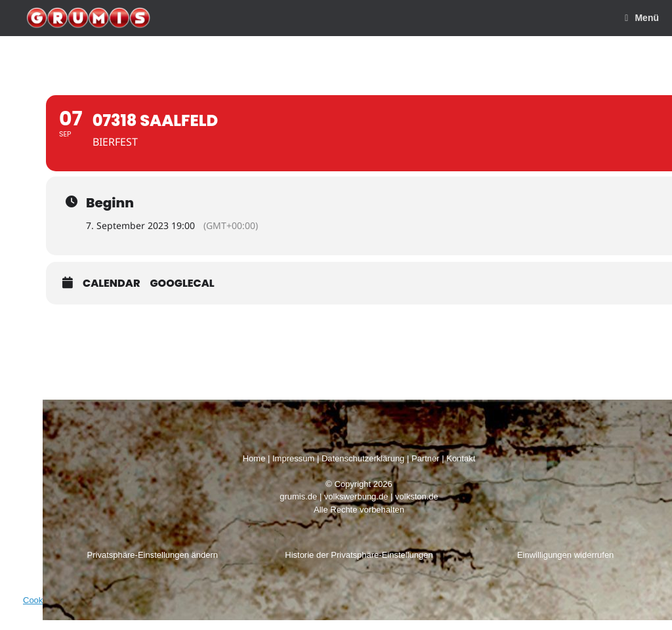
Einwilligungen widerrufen (565, 555)
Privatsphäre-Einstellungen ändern (153, 555)
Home (254, 458)
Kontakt (461, 458)
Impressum (293, 458)
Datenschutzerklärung (363, 458)
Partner (426, 458)
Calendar (112, 283)
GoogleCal (182, 283)
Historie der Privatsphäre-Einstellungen (359, 555)
